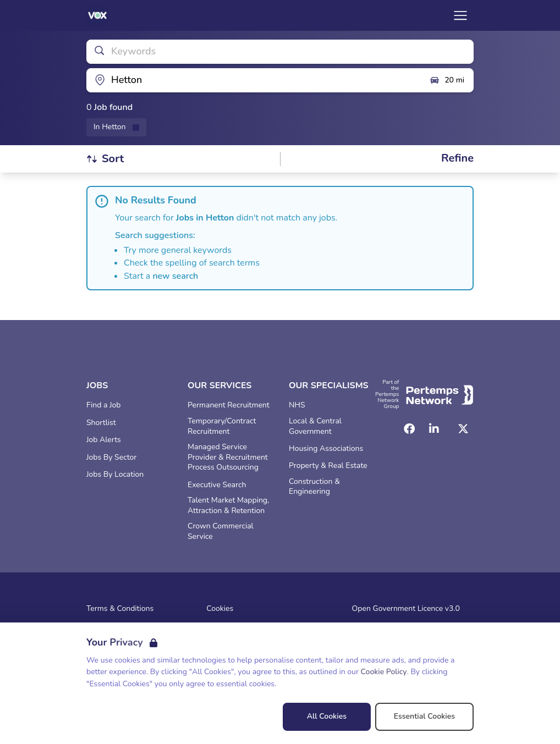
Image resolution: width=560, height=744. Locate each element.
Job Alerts (104, 440)
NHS (297, 405)
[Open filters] (457, 159)
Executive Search (217, 485)
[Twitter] (463, 429)
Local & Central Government (315, 426)
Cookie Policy (384, 672)
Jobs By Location (115, 475)
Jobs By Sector (111, 458)
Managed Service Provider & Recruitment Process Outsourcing (228, 458)
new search (175, 276)
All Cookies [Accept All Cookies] (327, 716)
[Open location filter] (254, 80)
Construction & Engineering (314, 487)
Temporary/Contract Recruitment (222, 426)
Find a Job (103, 405)
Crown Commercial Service (221, 531)
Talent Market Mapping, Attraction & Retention (228, 506)
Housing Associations (326, 449)
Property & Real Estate (328, 466)
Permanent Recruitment (229, 405)
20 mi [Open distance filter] (447, 80)
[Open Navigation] (460, 15)
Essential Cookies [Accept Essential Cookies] (424, 716)
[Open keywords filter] (280, 52)
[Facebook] (409, 429)
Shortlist (101, 423)
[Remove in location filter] (116, 127)
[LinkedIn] (434, 429)
